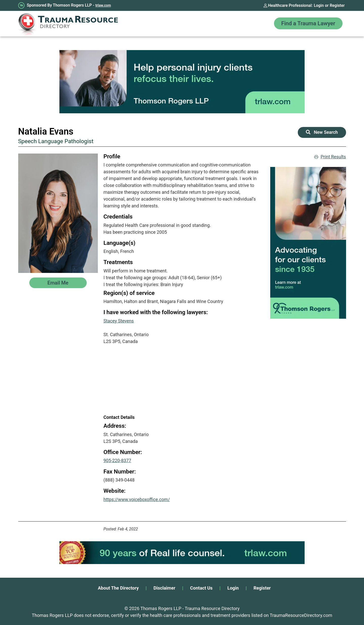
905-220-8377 (117, 460)
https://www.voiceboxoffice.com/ (137, 499)
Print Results (330, 157)
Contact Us (201, 587)
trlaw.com (103, 5)
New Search (322, 132)
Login (318, 5)
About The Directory (118, 587)
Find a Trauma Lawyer (308, 24)
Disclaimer (164, 587)
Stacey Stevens (119, 321)
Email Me (58, 283)
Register (337, 5)
